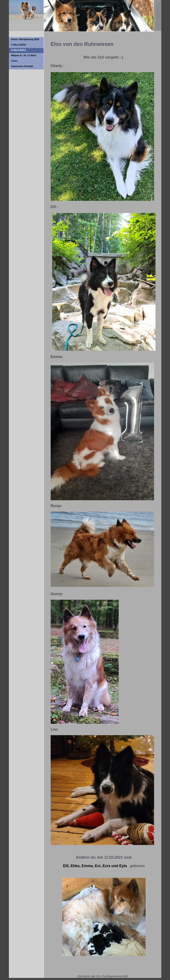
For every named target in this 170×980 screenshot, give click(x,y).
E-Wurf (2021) (19, 50)
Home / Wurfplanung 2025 (25, 39)
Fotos (14, 61)
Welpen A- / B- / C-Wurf (24, 55)
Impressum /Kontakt (22, 66)
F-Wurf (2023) (19, 45)
